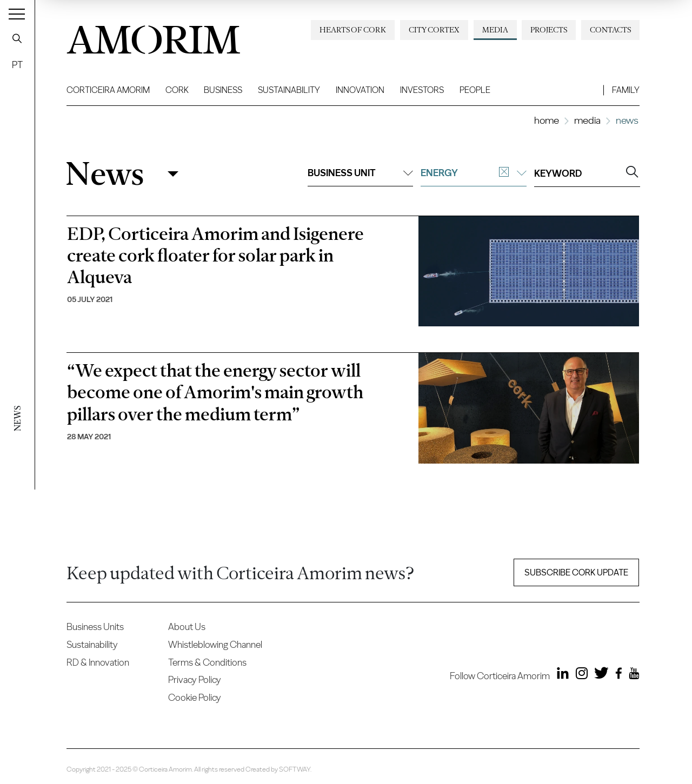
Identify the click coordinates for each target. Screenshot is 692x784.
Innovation (360, 90)
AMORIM (153, 36)
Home (547, 120)
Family (626, 90)
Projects (549, 30)
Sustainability (289, 90)
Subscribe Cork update (576, 572)
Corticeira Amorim (108, 90)
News (105, 174)
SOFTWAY (295, 769)
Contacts (610, 30)
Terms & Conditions (207, 662)
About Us (187, 626)
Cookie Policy (195, 697)
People (475, 90)
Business (223, 90)
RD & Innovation (98, 662)
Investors (422, 90)
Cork (177, 90)
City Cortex (434, 30)
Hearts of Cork (353, 30)
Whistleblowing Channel (215, 644)
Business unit (361, 173)
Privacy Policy (195, 679)
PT (17, 65)
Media (495, 30)
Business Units (95, 626)
